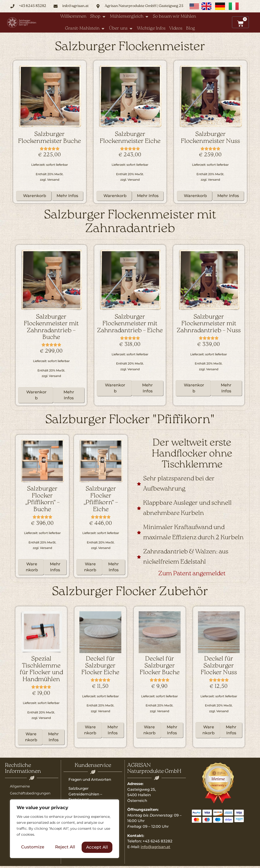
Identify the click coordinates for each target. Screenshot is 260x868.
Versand (53, 180)
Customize (33, 847)
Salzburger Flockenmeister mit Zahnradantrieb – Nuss (209, 324)
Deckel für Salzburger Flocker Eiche (100, 666)
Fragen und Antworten (90, 779)
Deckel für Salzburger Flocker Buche (160, 666)
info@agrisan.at (155, 847)
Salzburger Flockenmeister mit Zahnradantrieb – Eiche (130, 324)
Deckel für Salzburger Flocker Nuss (219, 666)
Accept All (97, 847)
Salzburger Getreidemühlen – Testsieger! (85, 794)
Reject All (65, 847)
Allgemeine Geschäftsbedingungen (30, 790)
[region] (65, 829)
